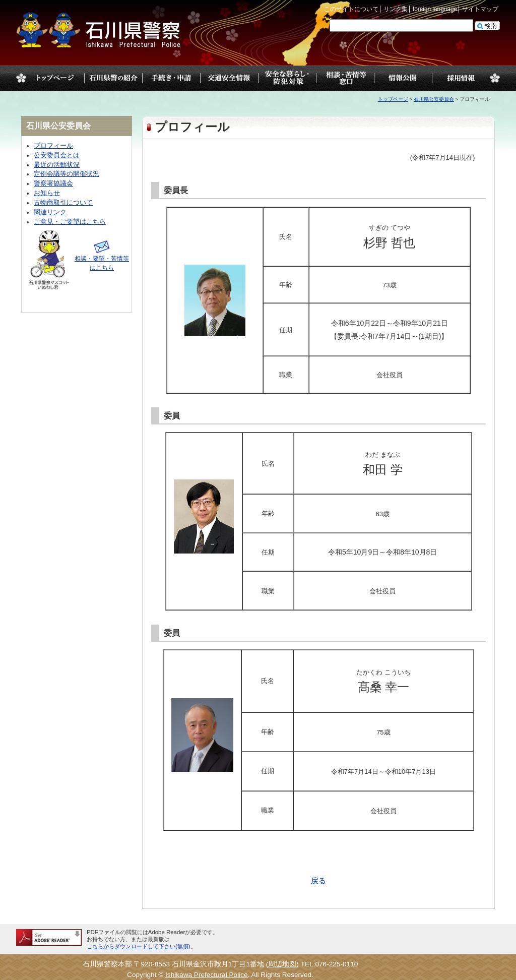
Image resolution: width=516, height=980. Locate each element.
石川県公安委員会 (434, 99)
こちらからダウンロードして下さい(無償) (139, 946)
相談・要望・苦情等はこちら (102, 259)
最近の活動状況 (57, 165)
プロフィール (53, 146)
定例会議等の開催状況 (67, 174)
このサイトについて (351, 9)
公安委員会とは (57, 155)
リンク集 (396, 9)
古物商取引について (63, 203)
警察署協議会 (53, 183)
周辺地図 (282, 964)
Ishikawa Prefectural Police (207, 975)
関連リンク (50, 212)
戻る (318, 881)
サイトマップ (480, 9)
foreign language (435, 9)
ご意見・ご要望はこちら (70, 222)
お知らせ (47, 193)
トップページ (55, 78)
